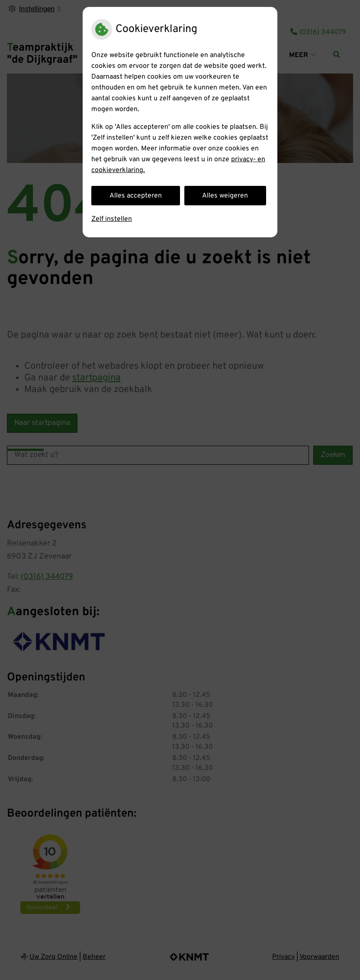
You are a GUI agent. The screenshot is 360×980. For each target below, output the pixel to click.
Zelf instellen (112, 219)
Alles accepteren (136, 196)
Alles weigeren (225, 196)
